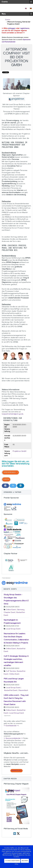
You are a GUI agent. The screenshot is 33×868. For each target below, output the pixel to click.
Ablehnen (25, 861)
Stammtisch (23, 690)
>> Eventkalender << (11, 726)
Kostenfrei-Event (11, 690)
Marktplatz (16, 771)
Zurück (6, 479)
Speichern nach (10, 472)
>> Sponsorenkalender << (13, 738)
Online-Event (11, 610)
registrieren (25, 28)
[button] (16, 492)
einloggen (12, 28)
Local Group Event (13, 629)
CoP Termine (11, 671)
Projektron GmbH (19, 451)
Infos (16, 864)
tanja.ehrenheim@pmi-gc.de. (13, 414)
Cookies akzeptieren (12, 861)
